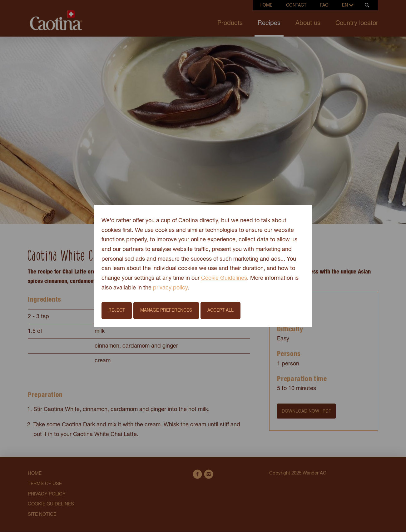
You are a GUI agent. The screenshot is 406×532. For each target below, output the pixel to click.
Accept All (220, 310)
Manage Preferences (166, 310)
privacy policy (170, 288)
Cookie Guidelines (224, 278)
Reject (117, 310)
